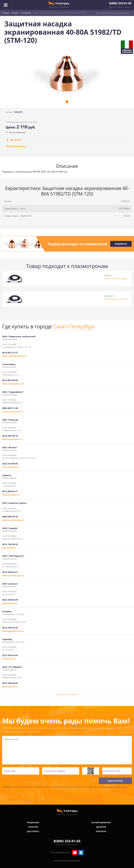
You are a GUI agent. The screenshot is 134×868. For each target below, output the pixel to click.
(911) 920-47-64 (10, 655)
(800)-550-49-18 (10, 516)
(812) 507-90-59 (10, 380)
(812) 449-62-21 (10, 572)
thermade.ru (9, 659)
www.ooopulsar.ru (12, 439)
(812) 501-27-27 (10, 353)
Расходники (26, 13)
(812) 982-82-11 (10, 491)
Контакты (101, 831)
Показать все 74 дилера (67, 694)
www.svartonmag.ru (13, 520)
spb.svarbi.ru (9, 548)
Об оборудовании (101, 822)
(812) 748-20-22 (10, 544)
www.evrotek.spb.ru (13, 575)
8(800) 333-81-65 (120, 3)
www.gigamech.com (13, 631)
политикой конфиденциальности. (113, 787)
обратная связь (16, 146)
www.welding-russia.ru (14, 356)
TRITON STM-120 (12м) (115, 279)
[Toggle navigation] (6, 5)
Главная (6, 13)
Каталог (15, 13)
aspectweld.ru (10, 603)
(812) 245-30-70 (10, 628)
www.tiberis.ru (10, 686)
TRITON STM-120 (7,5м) (116, 299)
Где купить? (14, 140)
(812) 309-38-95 (10, 683)
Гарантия (33, 827)
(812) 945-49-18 (10, 436)
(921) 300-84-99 (10, 600)
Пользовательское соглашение (67, 861)
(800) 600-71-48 (10, 408)
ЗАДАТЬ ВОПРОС (115, 781)
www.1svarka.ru (11, 467)
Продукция (33, 822)
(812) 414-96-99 (10, 464)
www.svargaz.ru (11, 495)
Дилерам (101, 827)
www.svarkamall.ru (13, 411)
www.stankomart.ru (13, 384)
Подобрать (121, 244)
